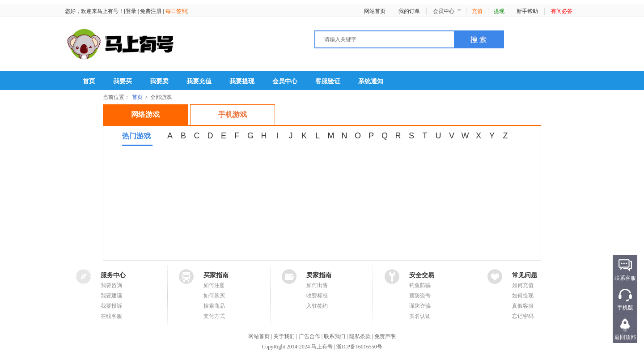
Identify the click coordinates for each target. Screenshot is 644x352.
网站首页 (375, 11)
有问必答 (562, 11)
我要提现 (242, 81)
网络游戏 (145, 114)
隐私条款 (360, 336)
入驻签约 (317, 306)
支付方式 (214, 316)
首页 (89, 81)
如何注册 (214, 285)
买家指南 (216, 275)
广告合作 (309, 336)
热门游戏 (136, 136)
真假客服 (523, 306)
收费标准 (317, 296)
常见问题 (525, 275)
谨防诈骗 (420, 306)
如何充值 (523, 285)
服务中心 (113, 275)
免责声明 (385, 336)
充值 (477, 11)
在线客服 (111, 316)
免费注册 (151, 11)
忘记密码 (523, 316)
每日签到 (176, 11)
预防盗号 (420, 296)
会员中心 (444, 11)
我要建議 (111, 296)
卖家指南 (319, 275)
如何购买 (214, 296)
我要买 (123, 81)
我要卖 (159, 81)
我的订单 (409, 11)
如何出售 (317, 285)
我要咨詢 (111, 285)
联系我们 (335, 336)
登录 (131, 11)
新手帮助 (527, 11)
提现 (499, 11)
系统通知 (371, 81)
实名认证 (420, 316)
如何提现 (523, 296)
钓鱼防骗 (420, 285)
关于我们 (284, 336)
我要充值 (199, 81)
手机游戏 (233, 114)
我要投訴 (111, 306)
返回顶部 (625, 337)
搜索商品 (214, 306)
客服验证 (328, 81)
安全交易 (422, 275)
